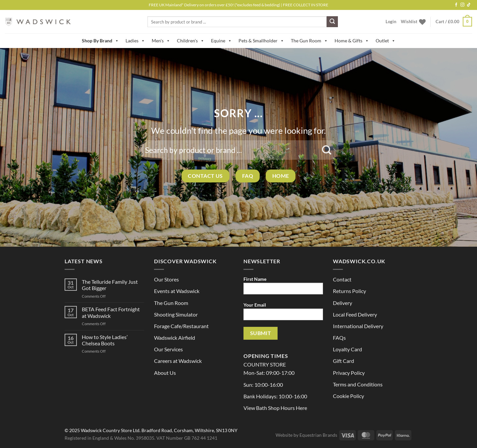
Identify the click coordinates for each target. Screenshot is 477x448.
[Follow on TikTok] (469, 5)
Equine (221, 41)
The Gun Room (309, 41)
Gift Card (344, 361)
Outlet (386, 41)
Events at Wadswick (177, 291)
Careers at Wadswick (178, 361)
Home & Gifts (352, 41)
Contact (342, 279)
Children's (191, 41)
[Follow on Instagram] (462, 5)
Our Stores (166, 279)
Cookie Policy (348, 396)
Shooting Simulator (176, 314)
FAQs (339, 338)
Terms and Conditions (358, 384)
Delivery (343, 303)
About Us (165, 373)
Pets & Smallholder (261, 41)
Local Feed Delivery (355, 314)
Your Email (283, 313)
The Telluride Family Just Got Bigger (110, 285)
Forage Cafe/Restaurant (181, 326)
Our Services (168, 349)
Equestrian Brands (318, 435)
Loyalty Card (347, 349)
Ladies (135, 41)
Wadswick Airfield (175, 338)
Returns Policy (349, 291)
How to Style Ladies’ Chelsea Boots (105, 340)
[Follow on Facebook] (456, 5)
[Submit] (332, 22)
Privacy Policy (349, 373)
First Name (283, 288)
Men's (161, 41)
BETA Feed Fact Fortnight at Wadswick (111, 312)
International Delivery (358, 326)
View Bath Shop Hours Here (275, 408)
